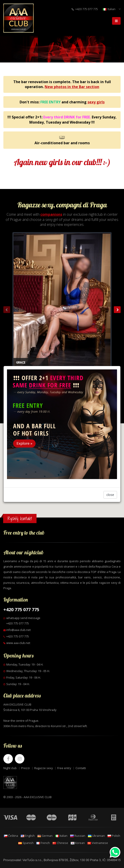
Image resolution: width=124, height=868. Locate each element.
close (110, 495)
